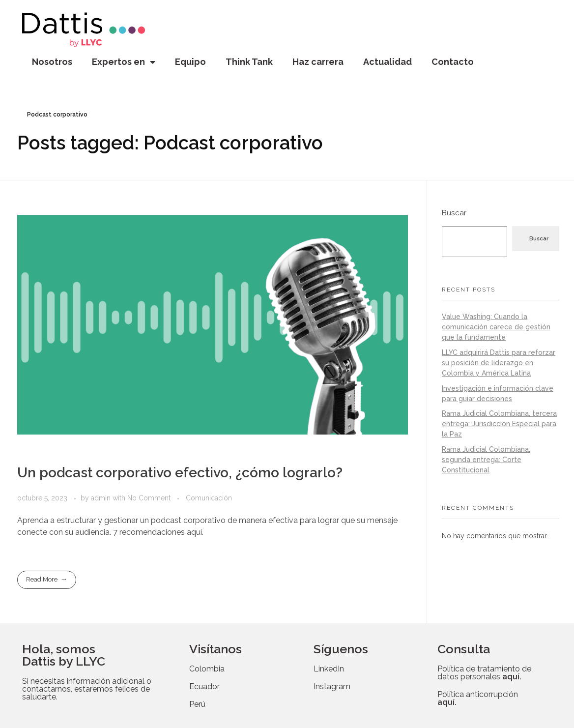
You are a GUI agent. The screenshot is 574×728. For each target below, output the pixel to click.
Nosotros (52, 62)
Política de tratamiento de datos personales (484, 673)
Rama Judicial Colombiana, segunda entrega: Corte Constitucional (486, 460)
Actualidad (387, 62)
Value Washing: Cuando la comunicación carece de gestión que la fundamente (496, 327)
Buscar (454, 213)
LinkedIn (329, 669)
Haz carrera (318, 62)
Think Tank (249, 62)
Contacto (453, 62)
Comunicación (209, 498)
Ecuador (204, 686)
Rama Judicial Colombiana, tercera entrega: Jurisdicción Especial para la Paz (499, 424)
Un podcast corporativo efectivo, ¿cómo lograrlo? (180, 473)
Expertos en (124, 62)
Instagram (332, 686)
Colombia (207, 669)
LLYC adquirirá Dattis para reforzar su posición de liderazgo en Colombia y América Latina (499, 363)
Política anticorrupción (478, 698)
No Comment (149, 498)
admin (102, 498)
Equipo (190, 62)
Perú (197, 704)
